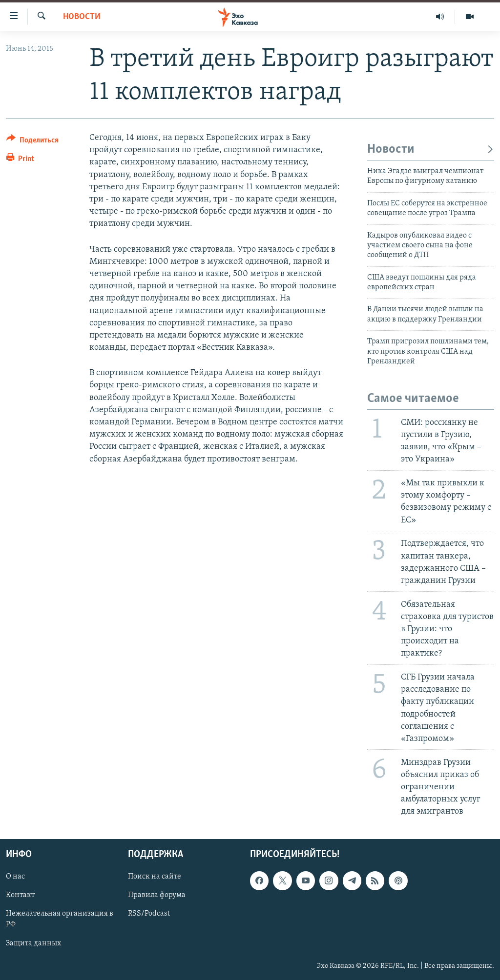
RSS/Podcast (149, 914)
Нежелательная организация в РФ (60, 919)
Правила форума (157, 895)
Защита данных (33, 943)
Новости (82, 17)
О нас (15, 877)
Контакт (20, 895)
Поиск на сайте (155, 877)
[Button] (32, 142)
